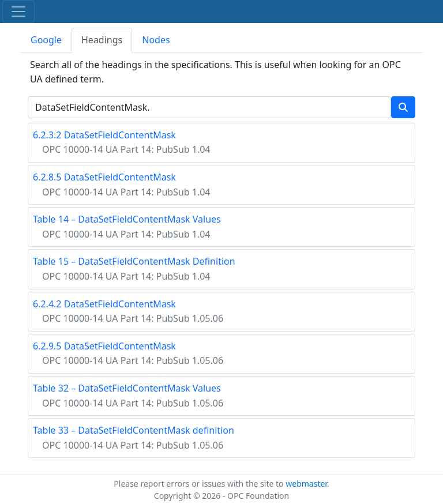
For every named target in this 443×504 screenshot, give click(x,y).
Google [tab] (46, 40)
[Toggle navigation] (18, 12)
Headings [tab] (102, 40)
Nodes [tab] (156, 40)
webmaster (306, 484)
